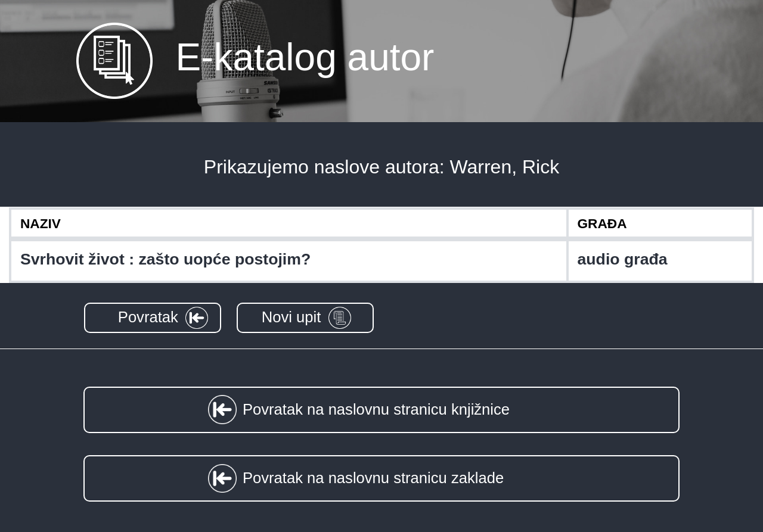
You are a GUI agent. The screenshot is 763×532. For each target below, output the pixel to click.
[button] (153, 318)
